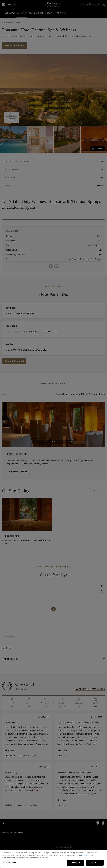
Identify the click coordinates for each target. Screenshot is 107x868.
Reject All (95, 863)
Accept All (76, 863)
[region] (53, 859)
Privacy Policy (82, 855)
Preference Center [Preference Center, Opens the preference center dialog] (9, 863)
